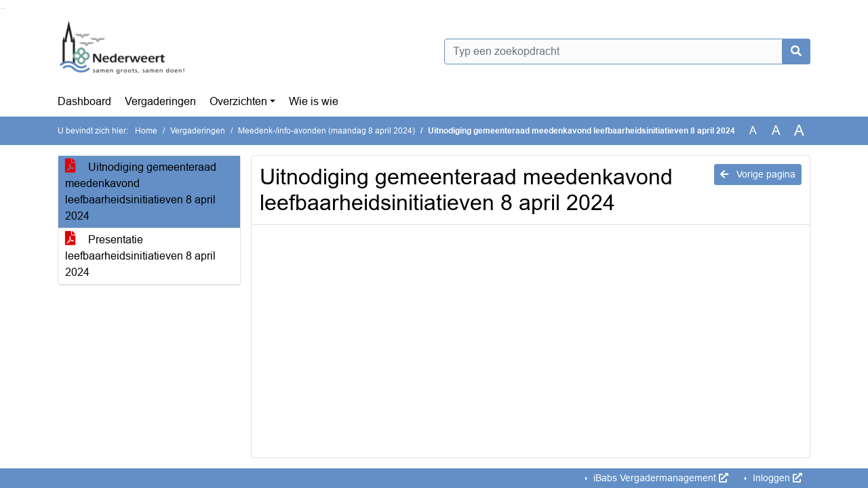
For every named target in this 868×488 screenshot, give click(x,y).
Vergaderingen (160, 101)
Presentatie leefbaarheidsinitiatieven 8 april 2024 (140, 256)
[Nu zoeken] (796, 52)
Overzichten (238, 101)
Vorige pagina (758, 174)
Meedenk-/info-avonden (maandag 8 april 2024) (327, 131)
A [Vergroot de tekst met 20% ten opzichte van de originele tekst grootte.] (776, 130)
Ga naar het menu (4, 8)
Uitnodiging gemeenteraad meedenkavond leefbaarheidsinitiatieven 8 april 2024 (141, 191)
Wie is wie (314, 101)
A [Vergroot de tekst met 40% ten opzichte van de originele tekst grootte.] (799, 131)
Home (146, 131)
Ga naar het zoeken (2, 8)
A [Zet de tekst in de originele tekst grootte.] (753, 130)
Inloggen (776, 478)
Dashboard (84, 101)
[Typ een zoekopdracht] (627, 52)
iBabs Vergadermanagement (659, 478)
